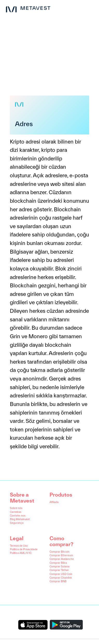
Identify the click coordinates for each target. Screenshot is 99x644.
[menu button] (91, 8)
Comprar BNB (58, 581)
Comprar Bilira (58, 563)
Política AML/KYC (21, 553)
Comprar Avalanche (62, 559)
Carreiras (16, 512)
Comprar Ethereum (61, 555)
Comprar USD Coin (61, 574)
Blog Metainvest (20, 519)
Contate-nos (18, 516)
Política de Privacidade (24, 549)
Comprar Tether (59, 570)
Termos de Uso (19, 546)
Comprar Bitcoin (59, 552)
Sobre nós (16, 508)
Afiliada (54, 502)
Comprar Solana (59, 566)
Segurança (17, 523)
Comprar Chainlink (61, 578)
